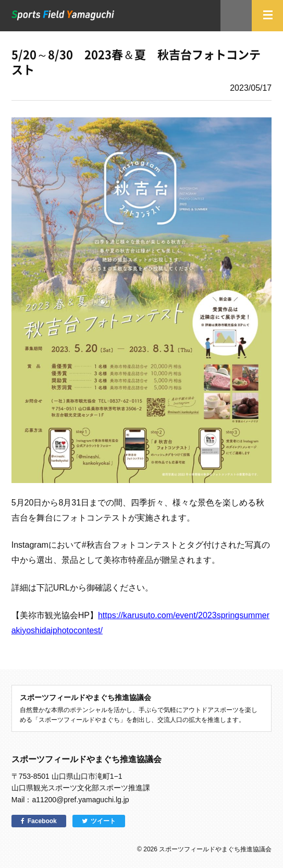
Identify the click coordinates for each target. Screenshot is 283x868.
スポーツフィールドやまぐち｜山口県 (63, 15)
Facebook (42, 821)
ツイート (103, 821)
